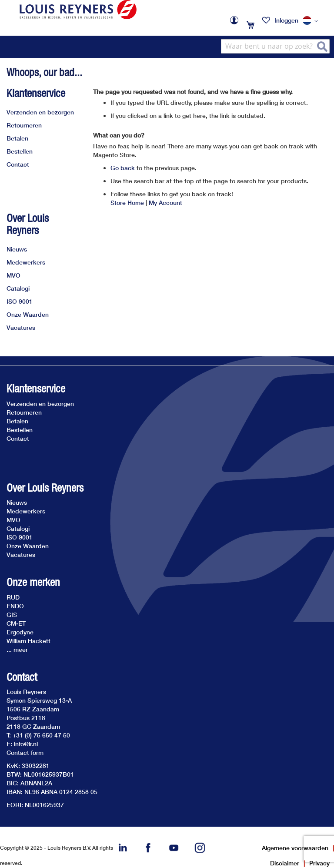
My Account (165, 203)
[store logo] (78, 10)
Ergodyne (20, 632)
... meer (17, 649)
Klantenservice (36, 93)
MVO (13, 275)
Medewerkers (26, 262)
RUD (13, 597)
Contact (18, 164)
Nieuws (17, 249)
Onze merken (33, 582)
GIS (12, 615)
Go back (123, 168)
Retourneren (24, 125)
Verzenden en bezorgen (40, 112)
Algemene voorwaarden (295, 848)
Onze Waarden (28, 314)
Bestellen (20, 151)
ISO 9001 (20, 301)
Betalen (17, 138)
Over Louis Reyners (28, 224)
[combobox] (275, 46)
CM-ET (16, 623)
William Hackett (28, 641)
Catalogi (18, 288)
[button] (312, 21)
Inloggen (286, 20)
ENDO (15, 606)
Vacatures (21, 327)
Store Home (127, 203)
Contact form (25, 752)
